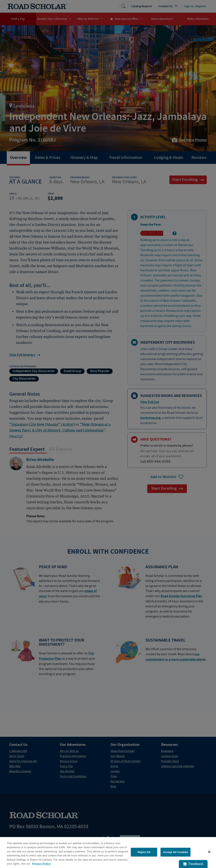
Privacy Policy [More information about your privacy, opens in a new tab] (41, 864)
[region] (108, 853)
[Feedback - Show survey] (193, 864)
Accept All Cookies (175, 852)
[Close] (209, 852)
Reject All (144, 852)
